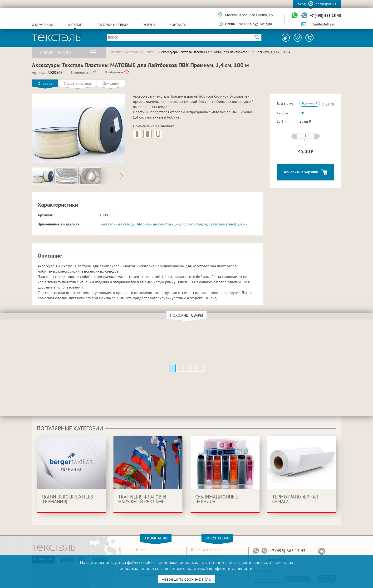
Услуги (149, 25)
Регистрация (326, 4)
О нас (141, 550)
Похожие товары (187, 315)
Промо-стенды (194, 224)
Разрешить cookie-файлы (187, 579)
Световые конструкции (228, 224)
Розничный (310, 103)
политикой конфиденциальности (219, 569)
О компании (43, 25)
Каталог (75, 25)
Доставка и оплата (112, 25)
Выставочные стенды (117, 224)
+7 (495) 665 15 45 (325, 15)
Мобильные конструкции (158, 224)
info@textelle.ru (322, 24)
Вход (302, 4)
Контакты (178, 25)
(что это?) (328, 103)
